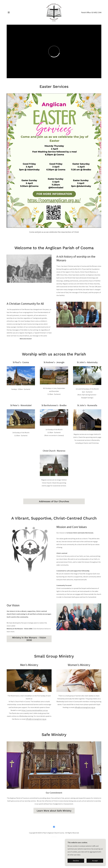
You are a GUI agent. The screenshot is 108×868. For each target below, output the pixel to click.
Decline (76, 861)
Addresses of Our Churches (54, 501)
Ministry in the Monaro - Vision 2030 (29, 639)
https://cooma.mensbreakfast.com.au (35, 710)
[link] (54, 12)
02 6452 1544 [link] (96, 12)
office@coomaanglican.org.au (36, 719)
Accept (95, 861)
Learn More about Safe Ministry (54, 811)
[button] (9, 12)
